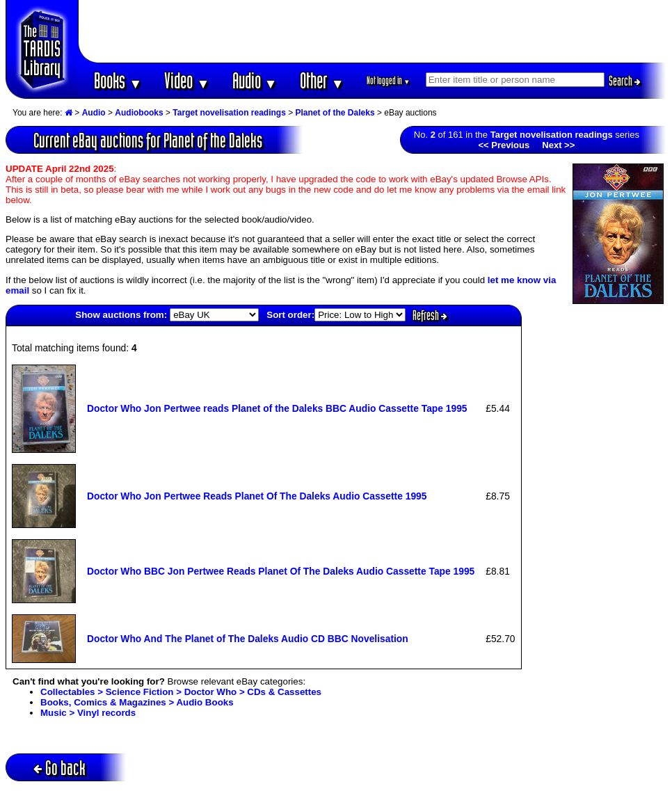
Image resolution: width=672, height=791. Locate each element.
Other (322, 80)
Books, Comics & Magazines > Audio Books (137, 702)
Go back (59, 768)
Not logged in (389, 80)
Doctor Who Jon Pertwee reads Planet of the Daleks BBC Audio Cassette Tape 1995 (277, 408)
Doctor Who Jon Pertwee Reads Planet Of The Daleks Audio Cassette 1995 (257, 496)
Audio (255, 80)
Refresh (430, 315)
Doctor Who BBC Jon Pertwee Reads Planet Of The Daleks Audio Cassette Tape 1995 (281, 571)
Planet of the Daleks (335, 113)
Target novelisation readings (229, 113)
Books (118, 80)
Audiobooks (139, 113)
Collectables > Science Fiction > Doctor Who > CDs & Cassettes (181, 692)
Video (187, 80)
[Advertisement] (373, 31)
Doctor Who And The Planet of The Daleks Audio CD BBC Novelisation (248, 639)
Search (625, 81)
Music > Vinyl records (88, 713)
